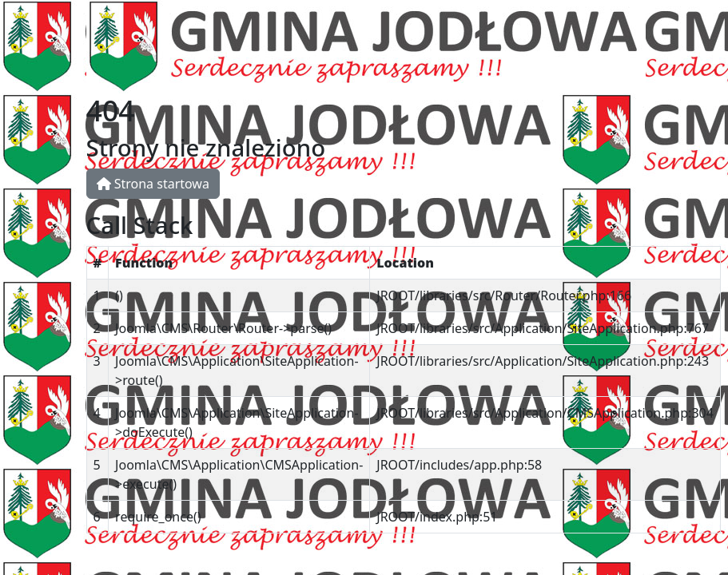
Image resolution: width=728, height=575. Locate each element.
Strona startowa (153, 184)
